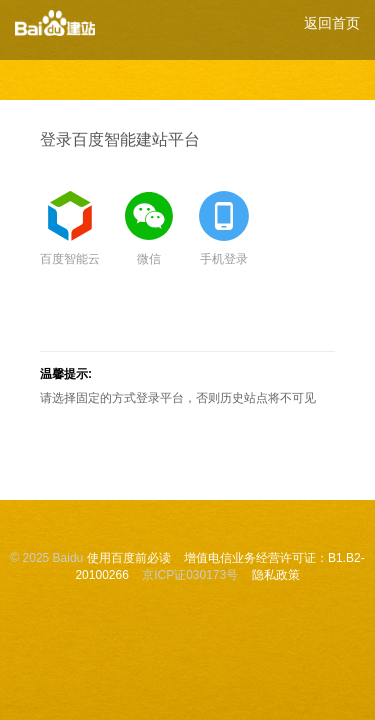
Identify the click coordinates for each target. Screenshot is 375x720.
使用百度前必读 (129, 558)
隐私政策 (276, 575)
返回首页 (332, 23)
